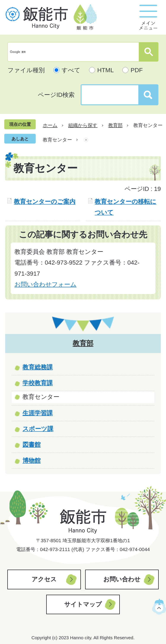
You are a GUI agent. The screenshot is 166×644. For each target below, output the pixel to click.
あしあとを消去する (86, 140)
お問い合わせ (122, 579)
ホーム (50, 125)
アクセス (44, 579)
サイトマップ (83, 604)
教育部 (115, 125)
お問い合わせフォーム (45, 284)
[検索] (74, 52)
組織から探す (83, 125)
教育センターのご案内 (45, 202)
